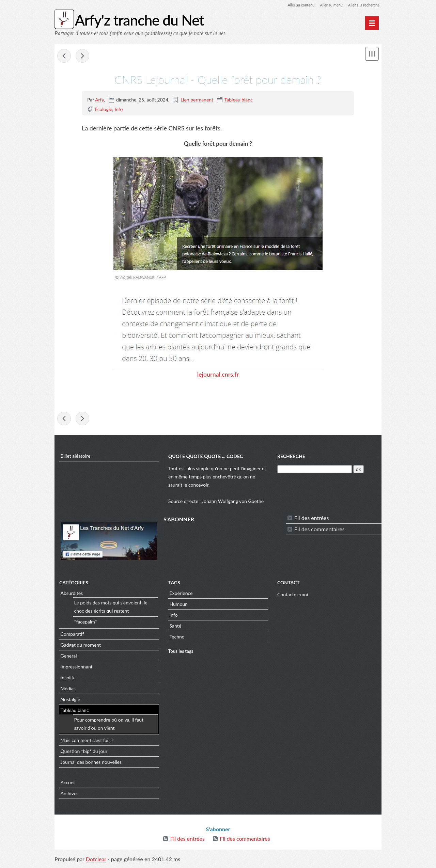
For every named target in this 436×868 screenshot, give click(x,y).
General (69, 657)
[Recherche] (315, 471)
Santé (176, 627)
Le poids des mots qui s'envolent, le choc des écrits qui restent (111, 609)
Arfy (99, 100)
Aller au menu (328, 5)
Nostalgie (71, 701)
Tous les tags (181, 653)
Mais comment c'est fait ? (87, 742)
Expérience (181, 595)
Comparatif (72, 636)
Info (119, 110)
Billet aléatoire (76, 457)
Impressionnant (77, 668)
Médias (68, 690)
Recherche (291, 458)
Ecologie (104, 110)
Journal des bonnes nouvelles (91, 764)
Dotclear (96, 861)
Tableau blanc (239, 100)
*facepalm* (86, 624)
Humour (178, 606)
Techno (177, 638)
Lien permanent (197, 100)
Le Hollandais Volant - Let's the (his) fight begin (64, 57)
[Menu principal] (372, 23)
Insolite (68, 679)
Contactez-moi (293, 596)
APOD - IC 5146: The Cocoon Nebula (82, 57)
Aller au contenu (295, 5)
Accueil (68, 784)
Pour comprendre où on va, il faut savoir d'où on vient (109, 726)
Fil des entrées (312, 519)
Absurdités (72, 595)
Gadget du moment (81, 646)
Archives (70, 795)
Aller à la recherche (362, 5)
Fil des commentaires (320, 531)
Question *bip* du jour (84, 753)
